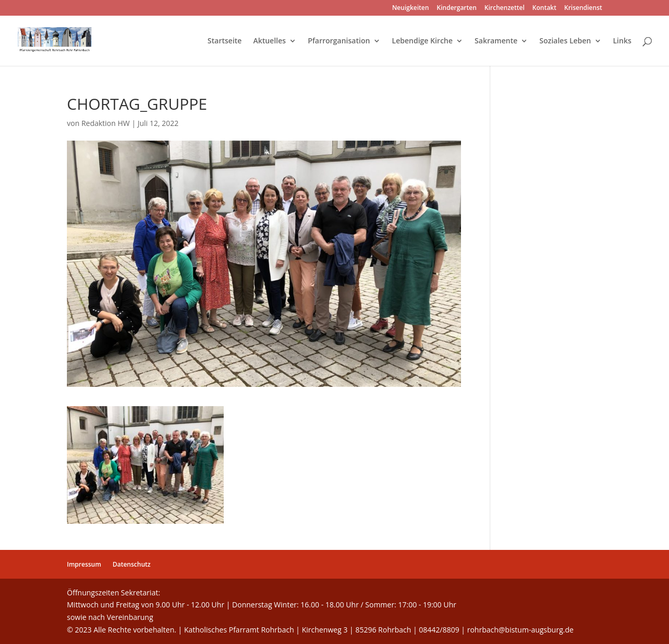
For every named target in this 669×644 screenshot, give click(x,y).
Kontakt (545, 8)
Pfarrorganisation (339, 41)
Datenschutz (131, 564)
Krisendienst (583, 8)
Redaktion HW (106, 123)
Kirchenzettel (505, 8)
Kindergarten (457, 8)
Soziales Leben (565, 41)
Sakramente (496, 41)
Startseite (224, 41)
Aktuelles (269, 41)
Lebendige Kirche (422, 41)
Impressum (84, 564)
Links (622, 41)
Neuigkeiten (410, 8)
